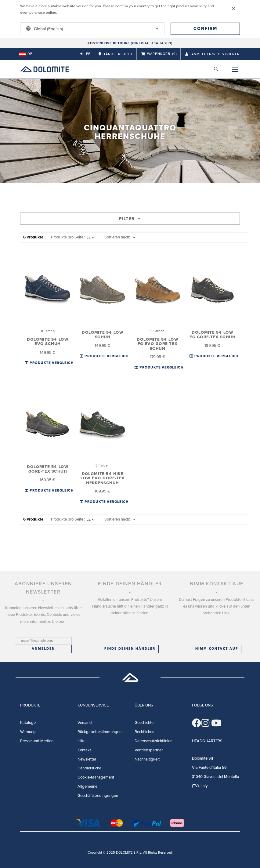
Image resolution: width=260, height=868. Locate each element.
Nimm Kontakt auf (217, 649)
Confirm (205, 29)
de (26, 54)
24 (90, 238)
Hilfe (85, 54)
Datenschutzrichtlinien (153, 741)
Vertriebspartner (149, 750)
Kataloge (28, 723)
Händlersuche (89, 768)
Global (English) (91, 29)
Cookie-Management (96, 777)
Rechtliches (144, 732)
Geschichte (144, 723)
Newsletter (87, 759)
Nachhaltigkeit (147, 759)
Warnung (28, 732)
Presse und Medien (37, 741)
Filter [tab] (130, 219)
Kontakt (84, 750)
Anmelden (43, 649)
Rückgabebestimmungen (99, 732)
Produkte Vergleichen (52, 363)
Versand (85, 723)
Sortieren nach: (117, 237)
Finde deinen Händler (130, 649)
